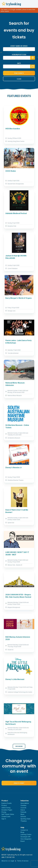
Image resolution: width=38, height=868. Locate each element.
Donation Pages (7, 810)
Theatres (24, 821)
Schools (23, 817)
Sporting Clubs (25, 819)
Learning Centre (26, 834)
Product (4, 805)
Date (19, 63)
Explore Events (7, 803)
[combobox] (19, 58)
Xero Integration (26, 839)
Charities (23, 805)
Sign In (4, 819)
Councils (23, 808)
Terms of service (23, 861)
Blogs (22, 832)
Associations (25, 803)
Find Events (19, 73)
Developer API (25, 837)
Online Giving (6, 808)
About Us (5, 861)
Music (22, 814)
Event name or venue (19, 46)
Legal (12, 861)
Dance (23, 810)
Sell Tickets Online (8, 814)
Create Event (19, 783)
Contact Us (24, 830)
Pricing (4, 812)
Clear (19, 79)
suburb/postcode (19, 55)
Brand (23, 841)
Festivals (23, 812)
